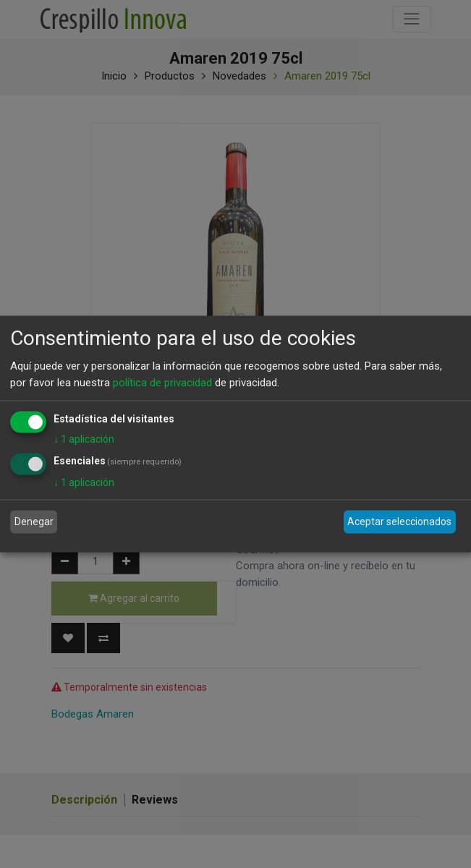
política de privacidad (162, 382)
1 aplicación (84, 439)
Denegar (34, 522)
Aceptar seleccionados (399, 522)
